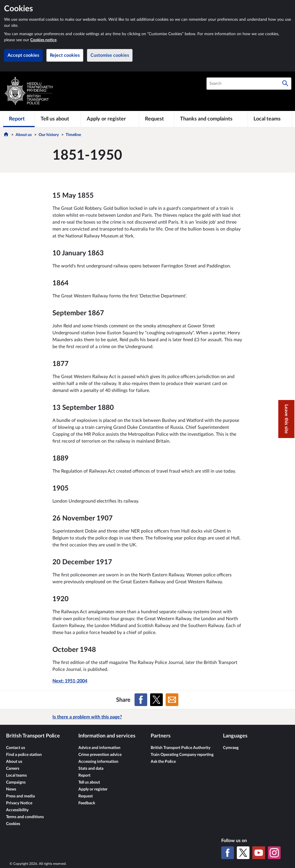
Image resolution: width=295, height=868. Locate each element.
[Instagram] (274, 853)
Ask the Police (163, 762)
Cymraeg (231, 748)
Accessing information (98, 762)
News (11, 789)
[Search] (285, 84)
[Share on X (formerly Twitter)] (156, 700)
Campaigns (16, 782)
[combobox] (249, 84)
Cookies (13, 824)
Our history (49, 135)
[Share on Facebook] (141, 700)
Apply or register (93, 789)
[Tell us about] (58, 119)
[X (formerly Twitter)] (243, 853)
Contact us (16, 748)
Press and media (20, 796)
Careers (13, 769)
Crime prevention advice (100, 755)
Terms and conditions (25, 817)
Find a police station (24, 755)
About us (24, 135)
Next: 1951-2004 (70, 681)
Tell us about (89, 782)
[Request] (157, 119)
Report (84, 775)
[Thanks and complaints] (211, 119)
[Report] (19, 119)
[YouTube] (259, 853)
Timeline (73, 135)
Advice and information (99, 748)
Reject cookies (65, 55)
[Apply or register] (110, 119)
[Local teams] (270, 119)
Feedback (87, 803)
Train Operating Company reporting (182, 755)
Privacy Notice (19, 803)
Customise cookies (110, 55)
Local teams (16, 775)
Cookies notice (43, 40)
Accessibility (17, 810)
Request (86, 796)
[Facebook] (228, 853)
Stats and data (91, 769)
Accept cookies (23, 55)
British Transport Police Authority (180, 748)
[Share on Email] (172, 700)
